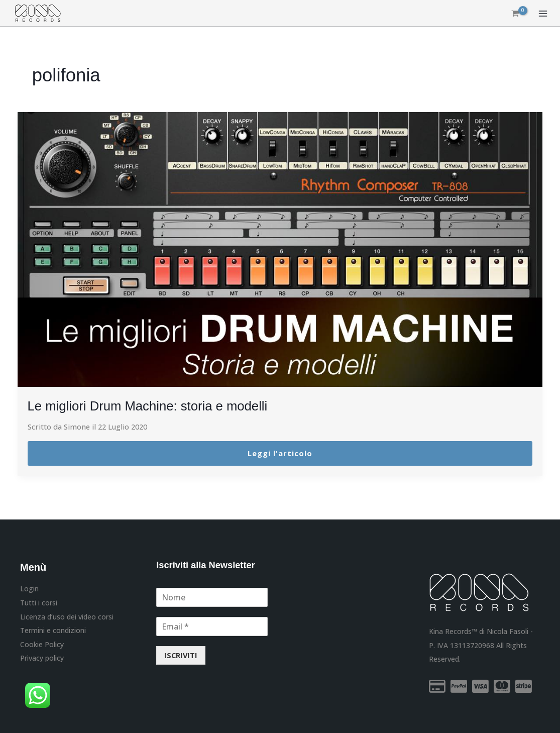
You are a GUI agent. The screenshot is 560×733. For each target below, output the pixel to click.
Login (29, 589)
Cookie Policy (42, 643)
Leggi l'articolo (280, 453)
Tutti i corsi (39, 602)
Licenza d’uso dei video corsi (67, 616)
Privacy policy (42, 657)
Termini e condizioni (53, 630)
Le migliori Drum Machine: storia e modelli (158, 406)
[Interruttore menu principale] (543, 14)
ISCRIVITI (181, 655)
